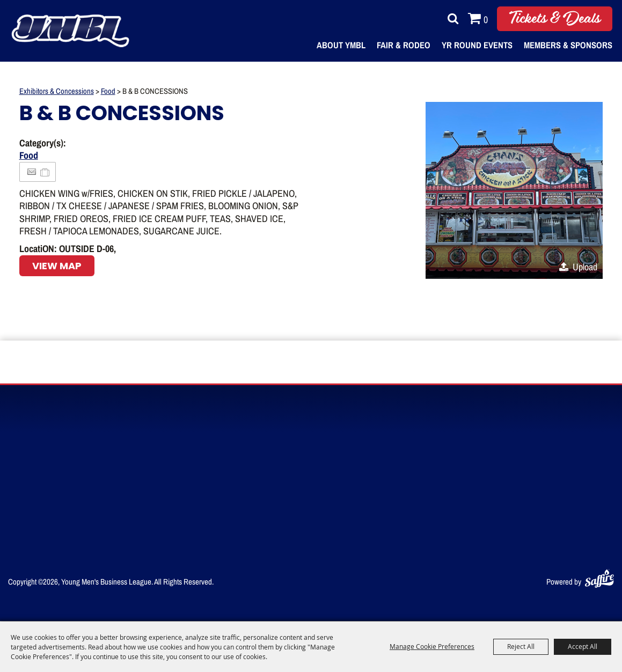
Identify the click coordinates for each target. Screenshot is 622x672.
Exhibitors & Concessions (57, 91)
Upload (585, 267)
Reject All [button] (521, 646)
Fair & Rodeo (404, 45)
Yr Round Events (477, 45)
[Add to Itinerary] (45, 172)
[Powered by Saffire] (599, 577)
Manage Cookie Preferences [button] (432, 646)
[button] (514, 190)
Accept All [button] (583, 646)
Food (108, 91)
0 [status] (486, 19)
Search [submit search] (450, 19)
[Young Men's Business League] (76, 31)
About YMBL (341, 45)
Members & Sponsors (568, 45)
